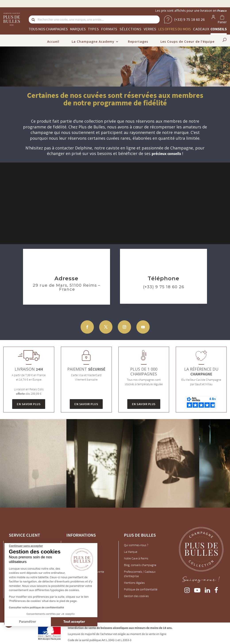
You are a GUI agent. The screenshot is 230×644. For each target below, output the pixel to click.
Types (93, 29)
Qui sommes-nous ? (136, 545)
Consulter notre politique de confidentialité (36, 607)
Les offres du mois (175, 29)
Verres (150, 29)
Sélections (130, 29)
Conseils (219, 29)
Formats (109, 29)
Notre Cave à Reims (136, 558)
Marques (78, 29)
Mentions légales (134, 583)
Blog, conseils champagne (140, 565)
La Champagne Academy (93, 42)
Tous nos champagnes (48, 29)
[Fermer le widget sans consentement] (26, 546)
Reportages (138, 42)
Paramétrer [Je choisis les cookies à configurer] (27, 622)
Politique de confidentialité (141, 589)
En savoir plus (29, 404)
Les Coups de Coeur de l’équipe (187, 42)
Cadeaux (201, 29)
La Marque (131, 552)
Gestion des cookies (136, 596)
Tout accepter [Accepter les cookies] (74, 622)
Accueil (53, 42)
